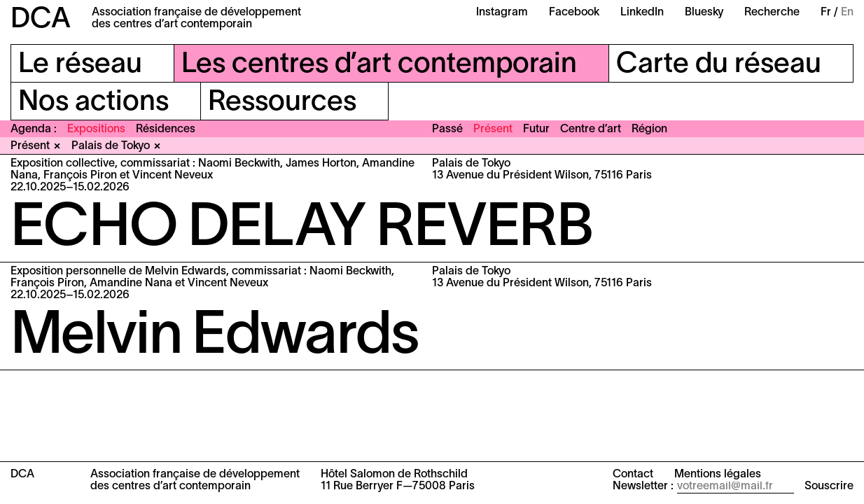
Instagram (502, 13)
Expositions (96, 129)
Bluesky (704, 13)
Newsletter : (643, 486)
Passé (447, 129)
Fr (826, 13)
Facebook (574, 13)
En (847, 13)
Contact (633, 475)
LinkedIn (642, 13)
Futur (536, 129)
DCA (41, 20)
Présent (493, 129)
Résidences (166, 129)
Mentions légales (718, 475)
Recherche (772, 13)
